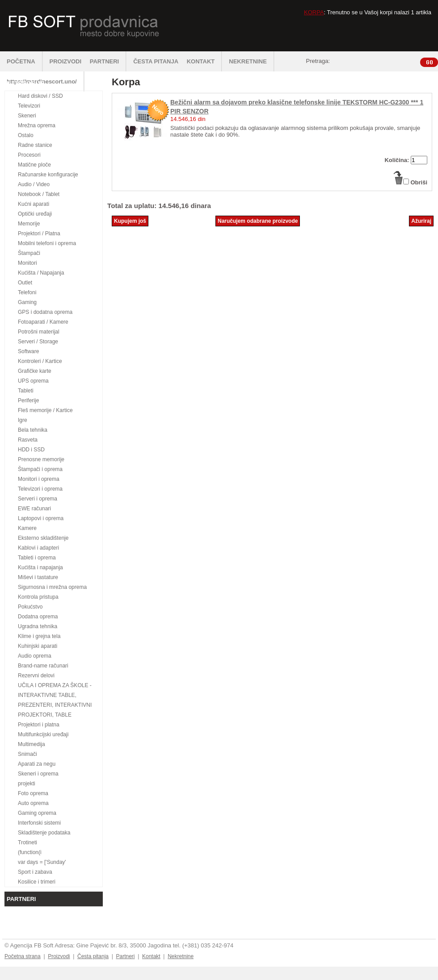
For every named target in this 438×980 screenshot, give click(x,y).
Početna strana (23, 956)
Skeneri (27, 116)
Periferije (28, 400)
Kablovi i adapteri (38, 548)
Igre (23, 420)
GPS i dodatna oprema (45, 312)
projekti (27, 784)
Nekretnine (181, 956)
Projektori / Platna (39, 234)
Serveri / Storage (38, 342)
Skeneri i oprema (38, 774)
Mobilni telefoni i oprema (47, 243)
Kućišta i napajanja (40, 567)
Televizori (29, 106)
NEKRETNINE (252, 61)
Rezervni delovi (36, 676)
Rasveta (28, 440)
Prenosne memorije (41, 459)
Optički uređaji (35, 214)
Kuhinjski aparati (38, 646)
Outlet (25, 283)
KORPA (314, 12)
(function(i (30, 852)
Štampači (29, 253)
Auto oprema (33, 803)
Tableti (26, 391)
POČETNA (25, 61)
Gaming (27, 302)
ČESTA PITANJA (156, 61)
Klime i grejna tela (39, 636)
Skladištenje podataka (44, 833)
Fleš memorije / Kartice (45, 410)
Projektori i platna (39, 725)
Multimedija (32, 744)
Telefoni (27, 292)
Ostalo (26, 135)
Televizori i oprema (40, 489)
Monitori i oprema (39, 479)
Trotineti (27, 842)
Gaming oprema (37, 813)
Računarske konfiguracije (48, 175)
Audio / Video (34, 184)
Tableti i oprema (37, 558)
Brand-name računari (43, 666)
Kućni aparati (34, 204)
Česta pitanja (93, 956)
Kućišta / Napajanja (41, 273)
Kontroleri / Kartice (40, 361)
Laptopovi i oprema (41, 518)
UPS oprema (33, 381)
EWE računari (34, 509)
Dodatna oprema (38, 617)
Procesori (29, 155)
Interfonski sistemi (39, 823)
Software (28, 351)
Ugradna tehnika (38, 626)
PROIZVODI (66, 61)
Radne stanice (35, 145)
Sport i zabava (35, 872)
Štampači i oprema (40, 469)
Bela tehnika (33, 430)
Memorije (29, 224)
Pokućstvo (30, 607)
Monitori (27, 263)
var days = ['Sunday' (42, 862)
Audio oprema (35, 656)
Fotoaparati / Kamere (43, 322)
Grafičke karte (35, 371)
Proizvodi (59, 956)
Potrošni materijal (39, 332)
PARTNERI (108, 61)
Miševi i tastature (38, 577)
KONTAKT (205, 61)
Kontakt (151, 956)
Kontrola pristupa (38, 597)
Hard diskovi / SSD (40, 96)
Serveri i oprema (38, 499)
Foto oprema (33, 793)
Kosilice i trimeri (37, 882)
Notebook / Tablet (39, 194)
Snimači (27, 754)
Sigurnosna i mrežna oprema (52, 587)
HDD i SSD (31, 450)
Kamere (27, 528)
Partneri (125, 956)
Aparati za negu (37, 764)
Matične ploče (34, 165)
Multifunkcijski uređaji (43, 734)
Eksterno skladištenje (43, 538)
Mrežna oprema (37, 125)
